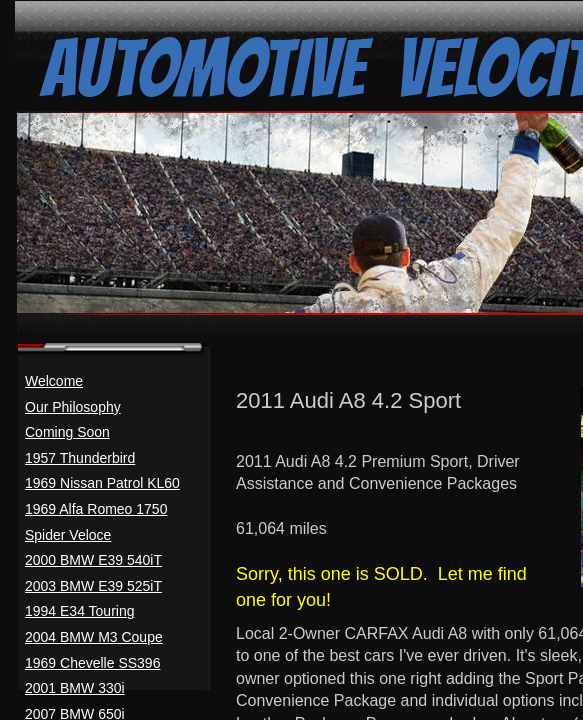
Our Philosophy (73, 407)
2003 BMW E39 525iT (93, 586)
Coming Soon (67, 432)
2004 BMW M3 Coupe (94, 637)
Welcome (54, 381)
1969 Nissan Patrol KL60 (102, 483)
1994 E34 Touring (80, 611)
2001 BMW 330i (75, 688)
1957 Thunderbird (80, 458)
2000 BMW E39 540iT (93, 560)
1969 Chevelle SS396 (92, 663)
